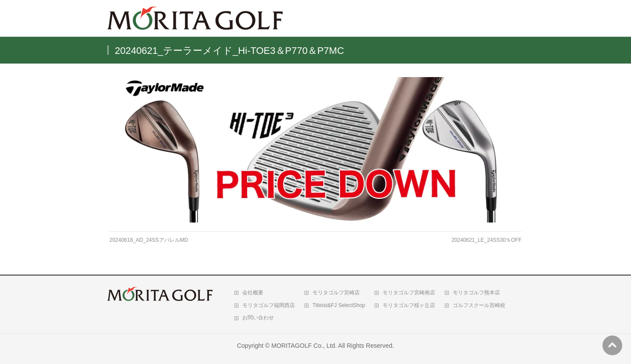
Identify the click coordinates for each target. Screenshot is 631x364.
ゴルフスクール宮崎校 (479, 305)
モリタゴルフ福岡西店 (269, 305)
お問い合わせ (258, 318)
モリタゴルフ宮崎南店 (409, 293)
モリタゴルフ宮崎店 (336, 293)
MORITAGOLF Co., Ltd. (304, 346)
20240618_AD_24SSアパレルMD (149, 240)
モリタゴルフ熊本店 (476, 293)
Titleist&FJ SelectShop (339, 305)
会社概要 (253, 293)
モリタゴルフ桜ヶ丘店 (409, 305)
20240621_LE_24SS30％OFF (486, 240)
